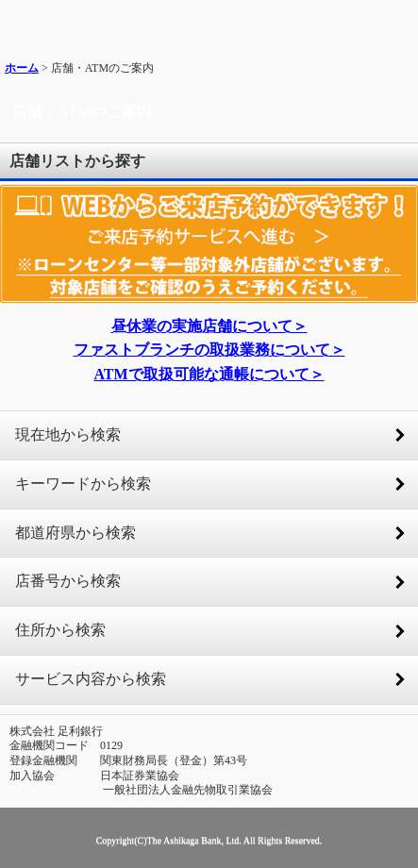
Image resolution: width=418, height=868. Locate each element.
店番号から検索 (68, 581)
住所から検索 (60, 630)
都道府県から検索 (75, 533)
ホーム (22, 68)
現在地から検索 (68, 434)
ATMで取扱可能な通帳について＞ (209, 374)
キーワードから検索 (83, 484)
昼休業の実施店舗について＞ (209, 326)
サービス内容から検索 (91, 679)
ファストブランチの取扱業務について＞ (209, 350)
